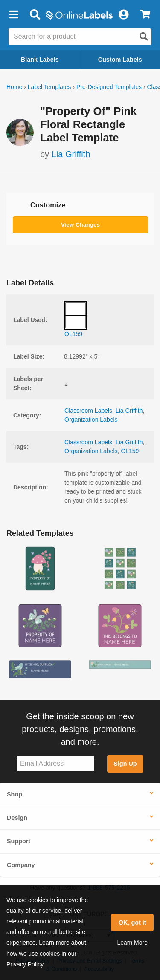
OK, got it (132, 923)
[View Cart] (145, 15)
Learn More (132, 943)
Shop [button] (15, 794)
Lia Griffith (71, 154)
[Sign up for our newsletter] (55, 764)
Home (14, 87)
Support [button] (19, 841)
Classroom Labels (88, 411)
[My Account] (123, 15)
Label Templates (49, 87)
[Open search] (144, 37)
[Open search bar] (35, 15)
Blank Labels (40, 60)
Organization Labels (91, 420)
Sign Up (125, 764)
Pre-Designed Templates (109, 87)
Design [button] (17, 818)
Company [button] (21, 865)
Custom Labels (120, 60)
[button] (14, 15)
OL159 (130, 451)
